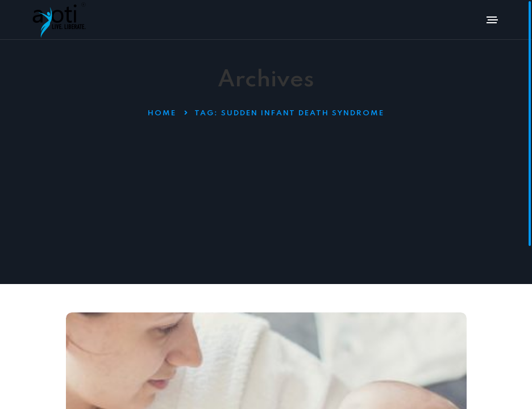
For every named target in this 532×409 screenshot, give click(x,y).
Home (162, 113)
